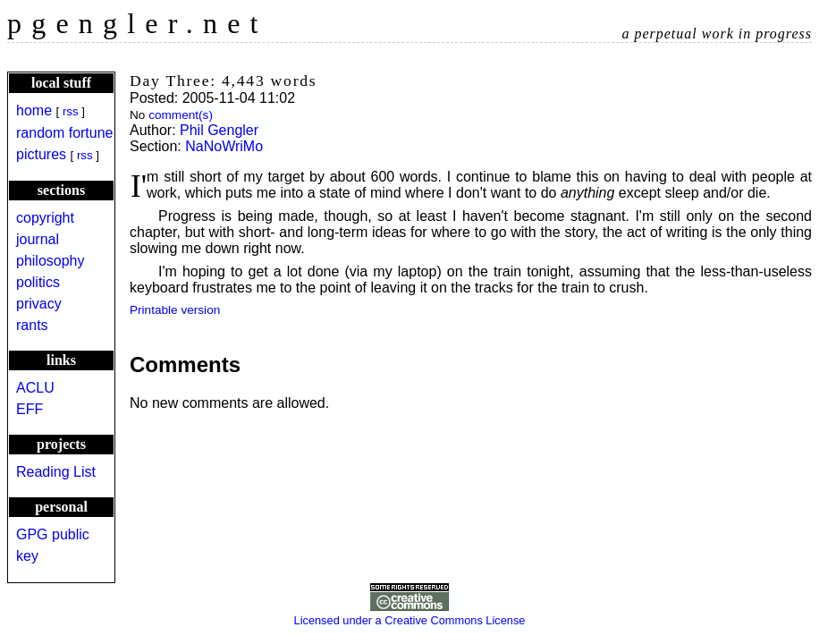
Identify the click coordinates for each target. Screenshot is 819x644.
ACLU (35, 388)
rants (32, 325)
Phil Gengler (219, 130)
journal (38, 239)
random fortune (65, 133)
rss (71, 111)
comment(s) (181, 115)
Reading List (56, 472)
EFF (30, 409)
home (34, 110)
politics (38, 282)
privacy (39, 304)
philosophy (51, 261)
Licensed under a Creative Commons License (410, 614)
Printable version (175, 310)
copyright (45, 218)
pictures (41, 154)
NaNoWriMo (224, 146)
